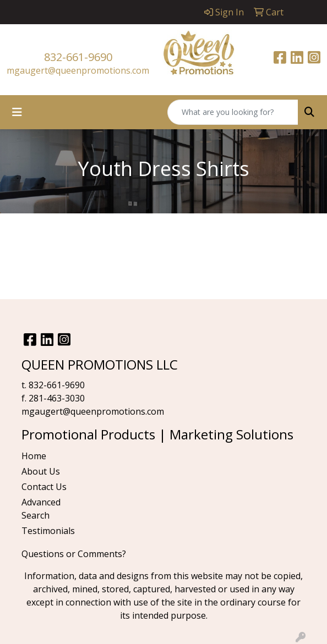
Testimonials (48, 531)
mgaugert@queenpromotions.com (78, 70)
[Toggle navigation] (17, 112)
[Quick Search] (233, 112)
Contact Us (44, 487)
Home (34, 456)
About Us (41, 471)
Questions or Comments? (74, 554)
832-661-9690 (78, 57)
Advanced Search (41, 509)
